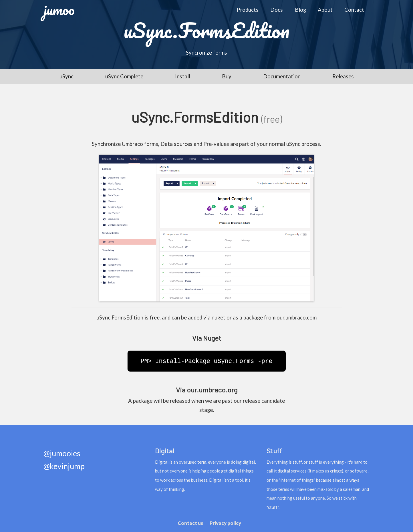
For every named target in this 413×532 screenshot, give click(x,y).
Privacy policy (225, 523)
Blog (300, 10)
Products (248, 10)
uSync (66, 76)
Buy (227, 76)
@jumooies (62, 453)
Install (183, 76)
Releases (343, 76)
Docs (277, 10)
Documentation (282, 76)
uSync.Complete (124, 76)
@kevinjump (64, 466)
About (325, 10)
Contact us (190, 523)
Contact (354, 10)
